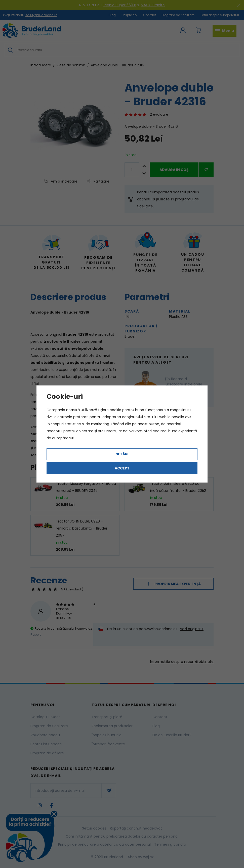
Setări (122, 454)
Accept (122, 468)
